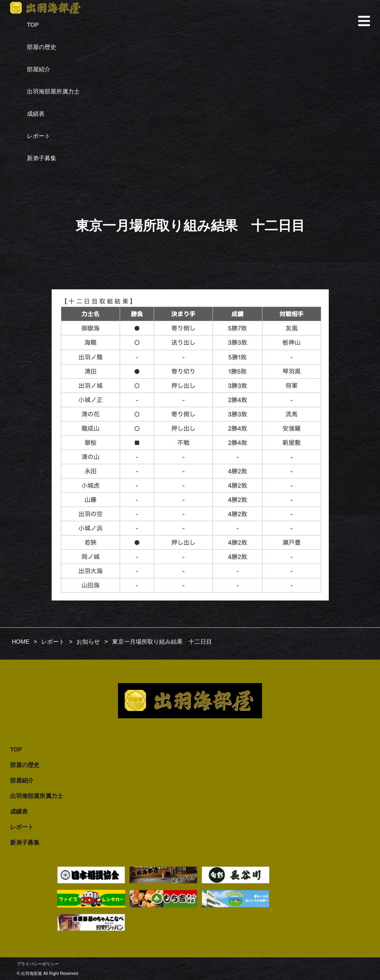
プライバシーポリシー (38, 964)
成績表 (36, 114)
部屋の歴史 (42, 47)
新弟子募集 (42, 158)
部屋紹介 (39, 69)
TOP (33, 25)
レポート (39, 136)
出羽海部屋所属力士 (53, 91)
